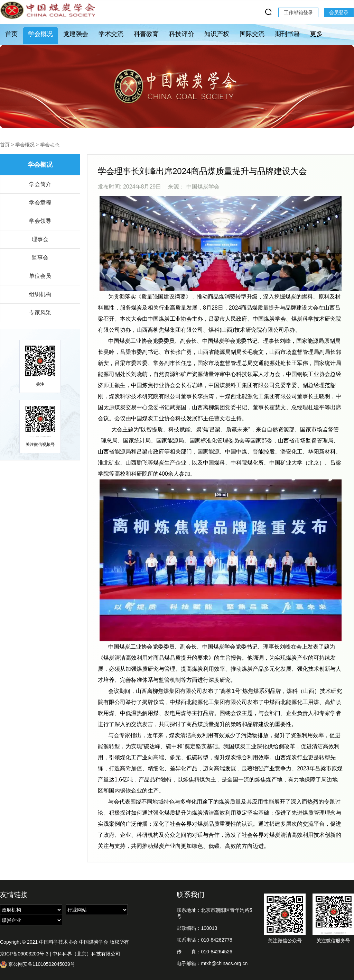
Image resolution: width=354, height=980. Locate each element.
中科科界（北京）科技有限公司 (86, 954)
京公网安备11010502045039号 (38, 964)
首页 (11, 34)
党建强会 (76, 34)
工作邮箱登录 (298, 12)
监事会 (40, 258)
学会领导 (40, 221)
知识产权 (217, 34)
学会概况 (40, 34)
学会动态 (50, 145)
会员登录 (339, 12)
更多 (316, 34)
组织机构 (40, 294)
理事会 (40, 239)
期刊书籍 (287, 34)
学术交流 (111, 34)
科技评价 (181, 34)
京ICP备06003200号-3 (24, 954)
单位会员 (40, 276)
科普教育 (146, 34)
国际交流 (252, 34)
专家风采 (40, 313)
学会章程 (40, 203)
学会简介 (40, 184)
